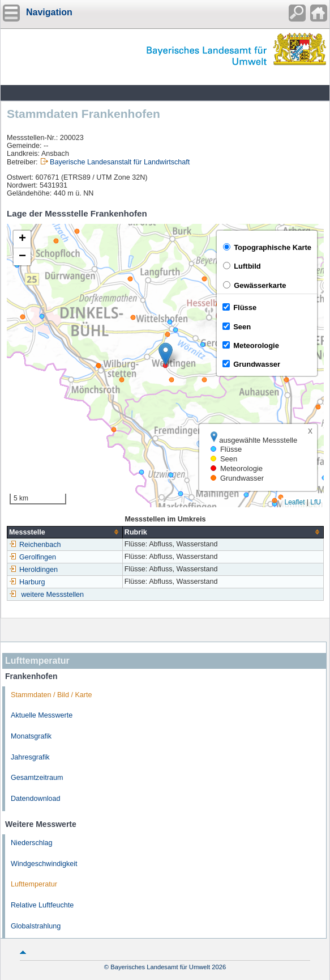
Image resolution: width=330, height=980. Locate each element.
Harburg (27, 582)
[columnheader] (65, 532)
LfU (316, 502)
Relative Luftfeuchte (42, 905)
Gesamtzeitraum (37, 778)
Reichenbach (35, 545)
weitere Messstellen (53, 595)
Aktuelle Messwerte (42, 715)
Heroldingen (33, 570)
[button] (166, 354)
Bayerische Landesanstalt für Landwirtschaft (120, 162)
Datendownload (36, 799)
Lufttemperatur (34, 884)
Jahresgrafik (30, 757)
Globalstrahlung (36, 926)
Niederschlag (32, 843)
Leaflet (294, 502)
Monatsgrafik (31, 736)
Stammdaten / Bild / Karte (52, 695)
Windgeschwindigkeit (44, 864)
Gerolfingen (33, 557)
